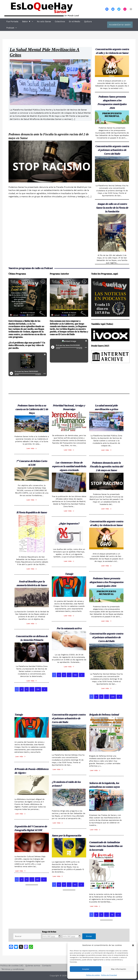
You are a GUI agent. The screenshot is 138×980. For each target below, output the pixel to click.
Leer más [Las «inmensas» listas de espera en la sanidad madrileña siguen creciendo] (69, 511)
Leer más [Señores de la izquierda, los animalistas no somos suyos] (95, 830)
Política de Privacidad (109, 975)
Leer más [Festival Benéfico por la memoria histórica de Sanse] (32, 624)
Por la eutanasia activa (69, 628)
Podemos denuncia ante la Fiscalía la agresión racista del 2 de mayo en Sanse (106, 466)
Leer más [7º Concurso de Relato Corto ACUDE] (32, 500)
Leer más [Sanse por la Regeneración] (58, 876)
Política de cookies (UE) (12, 966)
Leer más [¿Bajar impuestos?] (69, 561)
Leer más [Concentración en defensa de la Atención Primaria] (32, 681)
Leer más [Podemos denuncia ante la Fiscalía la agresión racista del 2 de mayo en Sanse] (106, 509)
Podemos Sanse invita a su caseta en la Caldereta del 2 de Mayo (32, 409)
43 (75, 885)
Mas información (119, 969)
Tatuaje (69, 574)
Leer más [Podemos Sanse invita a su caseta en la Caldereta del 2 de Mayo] (32, 448)
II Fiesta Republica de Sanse (32, 512)
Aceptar (86, 969)
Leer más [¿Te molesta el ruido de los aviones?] (58, 823)
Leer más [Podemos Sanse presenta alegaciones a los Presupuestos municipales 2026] (106, 621)
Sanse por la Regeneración (67, 836)
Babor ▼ (28, 22)
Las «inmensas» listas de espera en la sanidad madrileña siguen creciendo (69, 466)
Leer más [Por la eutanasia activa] (69, 667)
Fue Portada (12, 21)
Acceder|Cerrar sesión (120, 25)
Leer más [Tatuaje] (69, 616)
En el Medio (75, 21)
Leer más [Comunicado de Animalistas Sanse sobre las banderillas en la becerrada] (95, 906)
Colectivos (60, 21)
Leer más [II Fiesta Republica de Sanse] (32, 569)
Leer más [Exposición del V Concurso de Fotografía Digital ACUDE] (20, 871)
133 (75, 675)
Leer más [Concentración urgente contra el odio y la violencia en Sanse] (106, 566)
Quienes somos (33, 966)
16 (112, 915)
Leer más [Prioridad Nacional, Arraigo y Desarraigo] (69, 450)
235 (113, 697)
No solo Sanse (44, 21)
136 (38, 689)
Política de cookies (93, 975)
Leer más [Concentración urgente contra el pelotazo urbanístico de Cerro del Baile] (106, 688)
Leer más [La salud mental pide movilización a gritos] (106, 450)
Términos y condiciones (13, 969)
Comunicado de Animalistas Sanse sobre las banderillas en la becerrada (106, 846)
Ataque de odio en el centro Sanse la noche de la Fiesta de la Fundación (112, 208)
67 (38, 879)
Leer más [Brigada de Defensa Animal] (95, 770)
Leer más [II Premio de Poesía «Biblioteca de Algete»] (20, 814)
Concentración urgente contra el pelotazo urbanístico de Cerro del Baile (112, 150)
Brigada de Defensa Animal (104, 715)
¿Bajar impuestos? (69, 524)
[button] (133, 945)
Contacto (47, 966)
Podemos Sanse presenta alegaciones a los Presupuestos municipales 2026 (106, 582)
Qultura (88, 21)
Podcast (12, 28)
